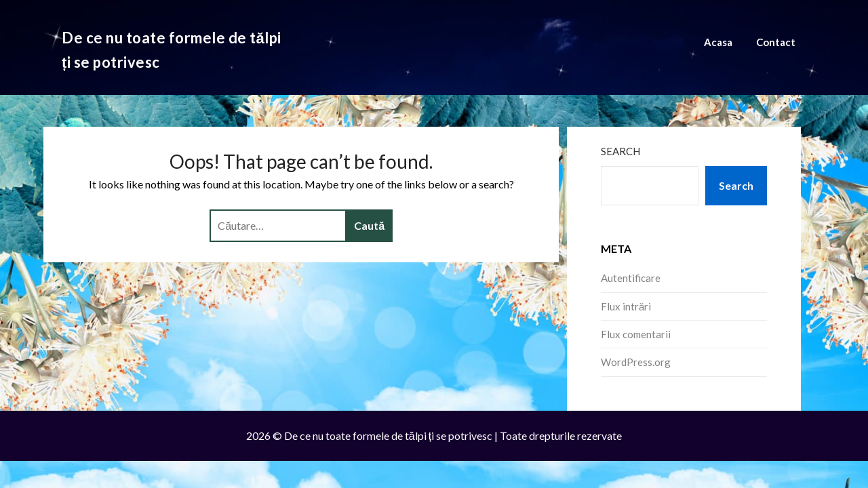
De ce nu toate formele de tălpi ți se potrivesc (172, 50)
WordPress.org (636, 362)
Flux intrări (626, 306)
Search (620, 151)
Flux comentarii (636, 334)
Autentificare (631, 278)
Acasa (718, 42)
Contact (776, 42)
